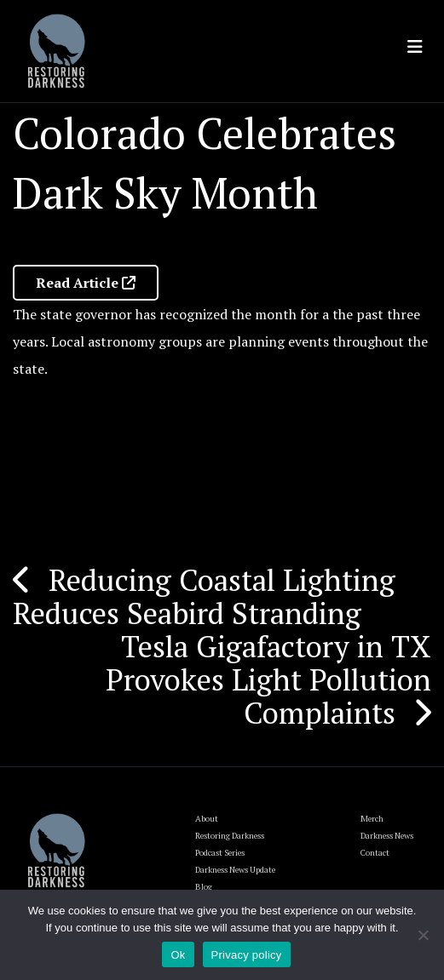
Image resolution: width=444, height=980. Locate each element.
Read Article (86, 283)
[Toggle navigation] (415, 47)
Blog (204, 887)
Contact (375, 853)
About (207, 819)
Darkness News (387, 836)
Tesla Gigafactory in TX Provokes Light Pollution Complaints (268, 679)
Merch (372, 819)
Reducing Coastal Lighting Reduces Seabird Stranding (204, 596)
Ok (178, 955)
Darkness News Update (235, 870)
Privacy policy (247, 955)
